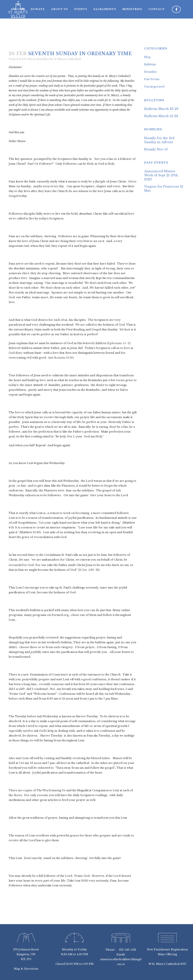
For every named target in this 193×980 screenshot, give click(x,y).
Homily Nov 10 (156, 149)
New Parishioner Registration (167, 949)
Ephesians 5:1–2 (119, 343)
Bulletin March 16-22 (161, 116)
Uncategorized (154, 87)
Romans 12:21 (63, 358)
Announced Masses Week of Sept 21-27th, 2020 (161, 175)
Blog (147, 57)
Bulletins (150, 64)
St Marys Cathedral (67, 59)
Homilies (43, 59)
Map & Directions (26, 969)
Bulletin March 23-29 (161, 109)
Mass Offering (167, 954)
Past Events (152, 79)
